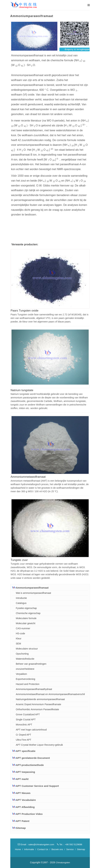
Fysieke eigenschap (26, 608)
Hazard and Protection (28, 684)
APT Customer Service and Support (36, 786)
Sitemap (21, 828)
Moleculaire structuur (27, 649)
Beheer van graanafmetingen (31, 664)
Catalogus (21, 603)
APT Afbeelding (25, 807)
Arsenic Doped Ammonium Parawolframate (39, 704)
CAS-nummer (23, 628)
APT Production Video (29, 814)
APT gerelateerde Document (31, 758)
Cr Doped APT (24, 735)
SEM (18, 644)
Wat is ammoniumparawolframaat (34, 593)
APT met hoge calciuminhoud (31, 730)
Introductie (21, 598)
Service (70, 849)
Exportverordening (26, 679)
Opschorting (22, 654)
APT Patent (23, 821)
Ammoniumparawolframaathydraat (34, 689)
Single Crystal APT (26, 720)
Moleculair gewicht (26, 623)
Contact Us (43, 849)
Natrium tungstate (22, 390)
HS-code (20, 633)
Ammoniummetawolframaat (28, 477)
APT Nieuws (23, 793)
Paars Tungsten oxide (25, 311)
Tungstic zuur (19, 560)
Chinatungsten (63, 863)
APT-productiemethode (28, 765)
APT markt (20, 779)
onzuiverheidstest (25, 669)
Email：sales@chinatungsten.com (36, 844)
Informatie (29, 849)
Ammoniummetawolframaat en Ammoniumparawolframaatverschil (50, 694)
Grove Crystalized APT (28, 714)
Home (18, 849)
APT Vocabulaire (26, 800)
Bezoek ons (57, 849)
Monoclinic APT (24, 725)
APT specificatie (24, 751)
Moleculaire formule (26, 618)
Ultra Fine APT (24, 740)
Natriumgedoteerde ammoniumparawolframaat (40, 699)
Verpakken (21, 674)
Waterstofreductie (25, 659)
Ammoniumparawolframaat (30, 588)
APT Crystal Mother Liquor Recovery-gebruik (39, 745)
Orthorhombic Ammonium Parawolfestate (37, 709)
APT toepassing (24, 772)
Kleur (19, 639)
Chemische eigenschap (28, 613)
